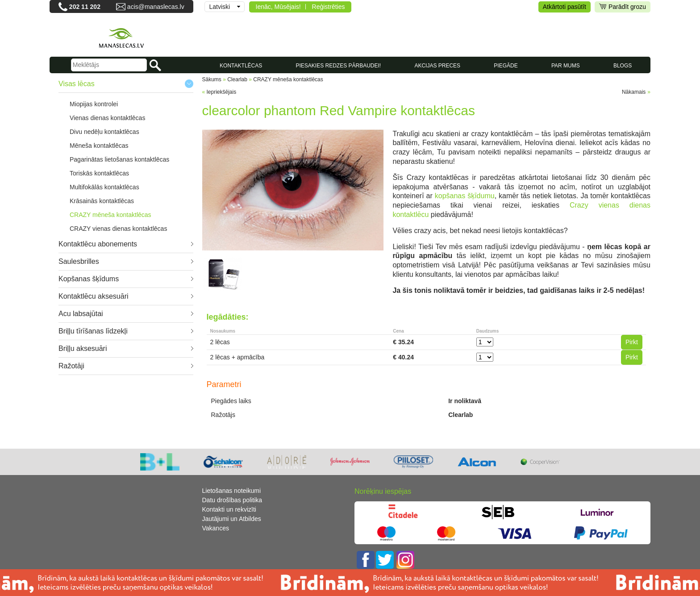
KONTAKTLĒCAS (241, 66)
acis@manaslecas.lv (156, 7)
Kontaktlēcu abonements (98, 244)
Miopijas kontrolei (94, 104)
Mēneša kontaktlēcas (99, 146)
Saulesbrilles (79, 261)
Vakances (216, 528)
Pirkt (632, 342)
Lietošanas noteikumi (232, 491)
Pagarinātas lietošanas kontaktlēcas (119, 159)
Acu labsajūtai (81, 314)
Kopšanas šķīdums (89, 279)
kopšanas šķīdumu (465, 196)
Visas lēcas (77, 84)
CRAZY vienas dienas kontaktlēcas (118, 229)
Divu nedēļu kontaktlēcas (104, 132)
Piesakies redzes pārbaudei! (338, 66)
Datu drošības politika (232, 500)
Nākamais (634, 92)
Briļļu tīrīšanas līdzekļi (93, 331)
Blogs (623, 66)
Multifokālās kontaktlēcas (104, 187)
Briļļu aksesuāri (83, 348)
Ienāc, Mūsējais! (278, 7)
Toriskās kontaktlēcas (99, 173)
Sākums (212, 79)
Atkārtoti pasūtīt (565, 7)
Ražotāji (71, 366)
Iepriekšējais (222, 92)
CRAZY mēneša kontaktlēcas (110, 215)
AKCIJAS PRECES (437, 66)
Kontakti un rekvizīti (229, 509)
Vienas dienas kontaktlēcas (107, 118)
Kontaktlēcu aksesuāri (94, 296)
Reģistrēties (329, 7)
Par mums (566, 66)
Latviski (220, 7)
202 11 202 (85, 7)
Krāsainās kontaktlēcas (102, 201)
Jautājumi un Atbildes (232, 519)
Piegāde (506, 66)
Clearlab (237, 79)
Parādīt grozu (623, 7)
